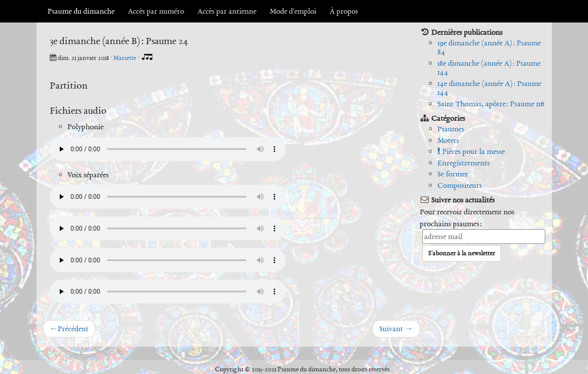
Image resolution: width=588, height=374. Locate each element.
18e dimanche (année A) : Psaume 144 (489, 68)
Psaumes (451, 129)
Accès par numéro (156, 11)
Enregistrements (464, 163)
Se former (453, 174)
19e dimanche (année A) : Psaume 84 (489, 47)
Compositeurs (460, 185)
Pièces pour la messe (471, 151)
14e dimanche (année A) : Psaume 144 (489, 88)
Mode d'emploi (293, 11)
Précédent (69, 329)
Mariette (125, 58)
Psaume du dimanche (81, 11)
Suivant (396, 329)
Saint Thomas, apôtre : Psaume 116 (491, 104)
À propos (344, 11)
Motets (448, 140)
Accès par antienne (227, 11)
